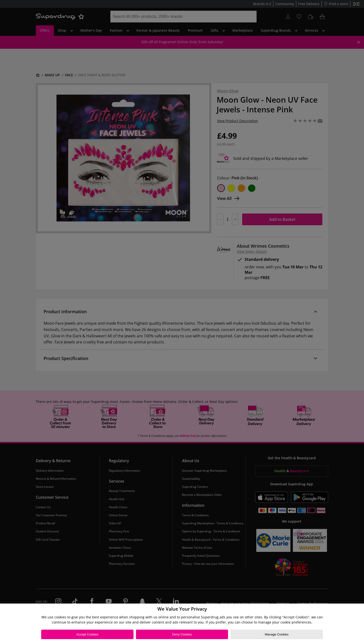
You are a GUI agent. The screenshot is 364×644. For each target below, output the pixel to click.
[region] (182, 624)
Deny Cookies (182, 634)
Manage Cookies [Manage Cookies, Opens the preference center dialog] (277, 634)
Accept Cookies (87, 634)
